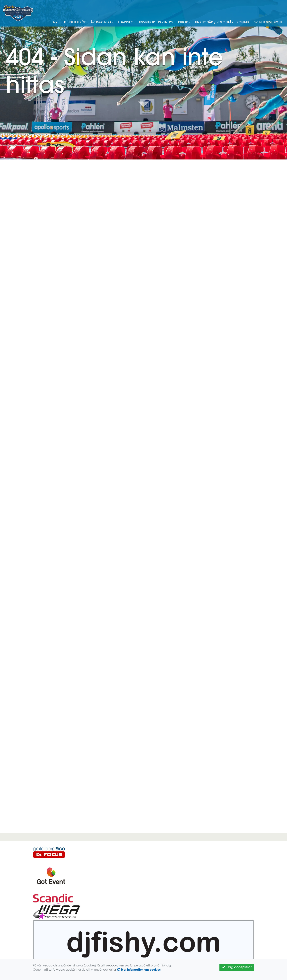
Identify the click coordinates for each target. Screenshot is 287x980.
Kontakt (244, 23)
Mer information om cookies (139, 970)
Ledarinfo (125, 23)
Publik (183, 23)
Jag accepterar (237, 967)
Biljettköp (78, 23)
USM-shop (147, 23)
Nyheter (60, 23)
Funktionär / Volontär (213, 23)
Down (143, 104)
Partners (165, 23)
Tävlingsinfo (100, 23)
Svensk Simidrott (268, 23)
